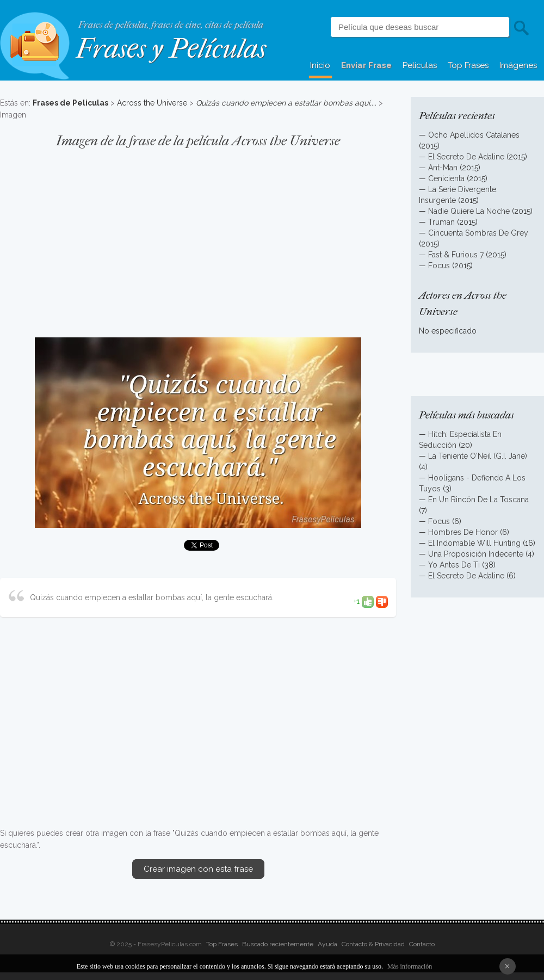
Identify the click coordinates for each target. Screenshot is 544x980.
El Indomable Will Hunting (474, 543)
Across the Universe (152, 103)
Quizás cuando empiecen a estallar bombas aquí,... (286, 103)
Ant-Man (443, 168)
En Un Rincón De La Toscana (478, 500)
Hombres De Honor (463, 532)
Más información (410, 966)
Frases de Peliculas (70, 103)
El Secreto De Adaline (466, 157)
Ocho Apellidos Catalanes (474, 135)
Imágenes (518, 65)
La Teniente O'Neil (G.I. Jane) (478, 456)
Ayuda (327, 944)
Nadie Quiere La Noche (469, 211)
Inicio (320, 65)
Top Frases (468, 65)
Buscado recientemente (278, 944)
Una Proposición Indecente (476, 554)
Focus (439, 266)
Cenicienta (446, 178)
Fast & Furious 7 (456, 255)
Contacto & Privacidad (373, 944)
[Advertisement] (198, 237)
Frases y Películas (171, 49)
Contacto (422, 944)
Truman (441, 222)
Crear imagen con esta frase (198, 869)
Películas (420, 65)
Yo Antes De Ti (454, 565)
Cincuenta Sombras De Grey (478, 233)
